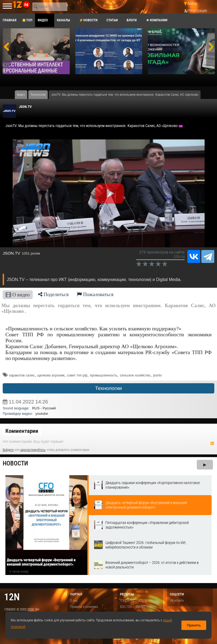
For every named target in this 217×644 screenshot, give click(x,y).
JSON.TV (25, 107)
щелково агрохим (51, 375)
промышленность (104, 375)
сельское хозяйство (135, 375)
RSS (212, 443)
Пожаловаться (95, 294)
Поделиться (53, 294)
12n (12, 597)
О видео (18, 295)
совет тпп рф (77, 375)
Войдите (8, 450)
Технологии (108, 388)
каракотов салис (22, 375)
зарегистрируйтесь (33, 450)
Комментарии (22, 431)
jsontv (158, 375)
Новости (15, 463)
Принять (194, 625)
